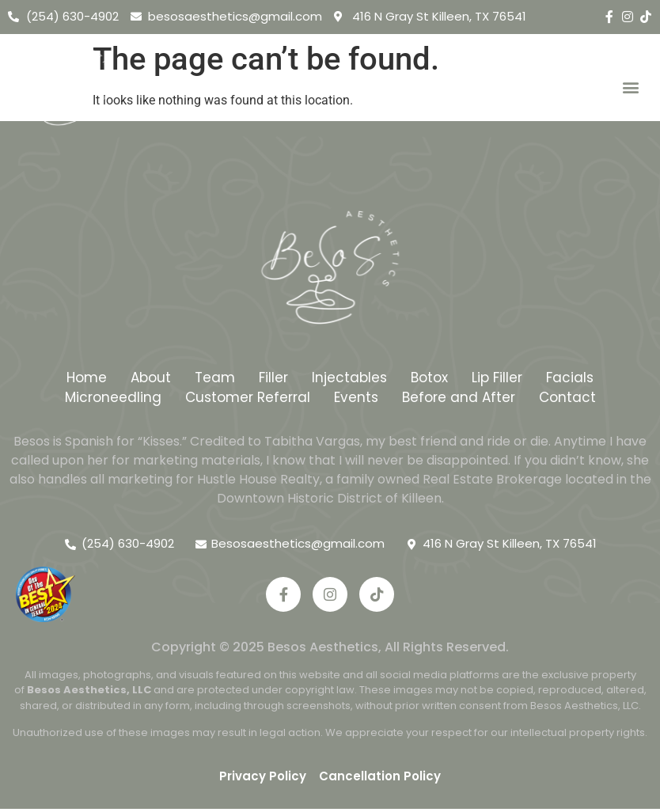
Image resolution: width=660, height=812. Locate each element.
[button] (631, 87)
